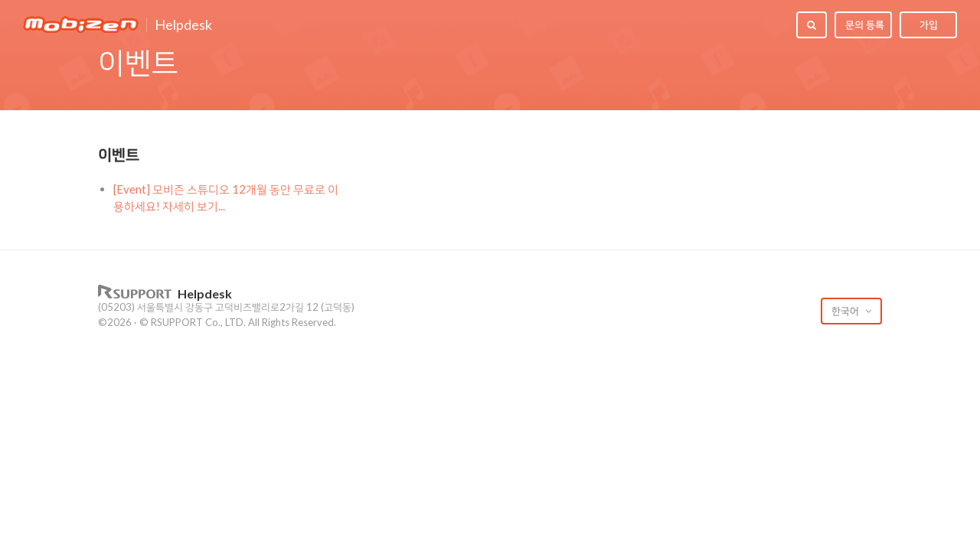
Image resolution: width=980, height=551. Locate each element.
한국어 (846, 311)
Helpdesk (183, 25)
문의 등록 (865, 24)
